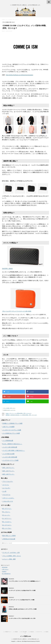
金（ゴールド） (7, 525)
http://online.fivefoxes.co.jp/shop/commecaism (20, 75)
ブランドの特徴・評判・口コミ (9, 408)
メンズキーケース (39, 632)
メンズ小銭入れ (31, 632)
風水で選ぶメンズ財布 (9, 536)
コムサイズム (13, 410)
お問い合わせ (5, 570)
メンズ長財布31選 (8, 441)
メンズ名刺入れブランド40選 (11, 433)
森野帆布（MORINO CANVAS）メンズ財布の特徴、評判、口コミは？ (21, 415)
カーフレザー (6, 488)
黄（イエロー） (7, 522)
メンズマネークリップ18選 (10, 460)
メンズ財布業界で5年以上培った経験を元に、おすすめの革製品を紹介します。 (26, 639)
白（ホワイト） (7, 518)
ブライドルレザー (8, 481)
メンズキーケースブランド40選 (12, 430)
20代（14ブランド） (8, 468)
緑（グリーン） (7, 509)
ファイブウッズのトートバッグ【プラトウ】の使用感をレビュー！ (25, 581)
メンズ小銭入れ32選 (8, 454)
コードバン (6, 485)
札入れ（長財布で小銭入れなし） (12, 444)
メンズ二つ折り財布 (23, 632)
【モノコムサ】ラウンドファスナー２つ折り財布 (17, 311)
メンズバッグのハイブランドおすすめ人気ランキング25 (22, 618)
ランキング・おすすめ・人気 (11, 553)
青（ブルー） (6, 512)
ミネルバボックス (8, 501)
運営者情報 (5, 567)
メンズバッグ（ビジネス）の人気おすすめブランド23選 (22, 590)
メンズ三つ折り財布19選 (10, 457)
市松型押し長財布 (7, 269)
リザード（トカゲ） (8, 498)
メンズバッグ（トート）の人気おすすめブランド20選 (21, 600)
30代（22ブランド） (8, 471)
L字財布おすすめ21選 (9, 539)
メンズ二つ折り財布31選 (10, 447)
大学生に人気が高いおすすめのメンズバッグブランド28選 (23, 609)
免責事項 (4, 572)
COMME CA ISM (6, 410)
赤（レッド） (6, 515)
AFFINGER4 (37, 641)
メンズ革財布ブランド (7, 632)
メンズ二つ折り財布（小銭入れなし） (14, 450)
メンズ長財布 (15, 632)
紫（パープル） (7, 528)
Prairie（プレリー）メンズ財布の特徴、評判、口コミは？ (19, 413)
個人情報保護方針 (6, 574)
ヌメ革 (4, 491)
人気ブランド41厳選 (8, 427)
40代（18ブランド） (8, 474)
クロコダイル (6, 495)
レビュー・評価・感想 (9, 559)
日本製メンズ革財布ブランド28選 (12, 423)
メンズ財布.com (25, 636)
